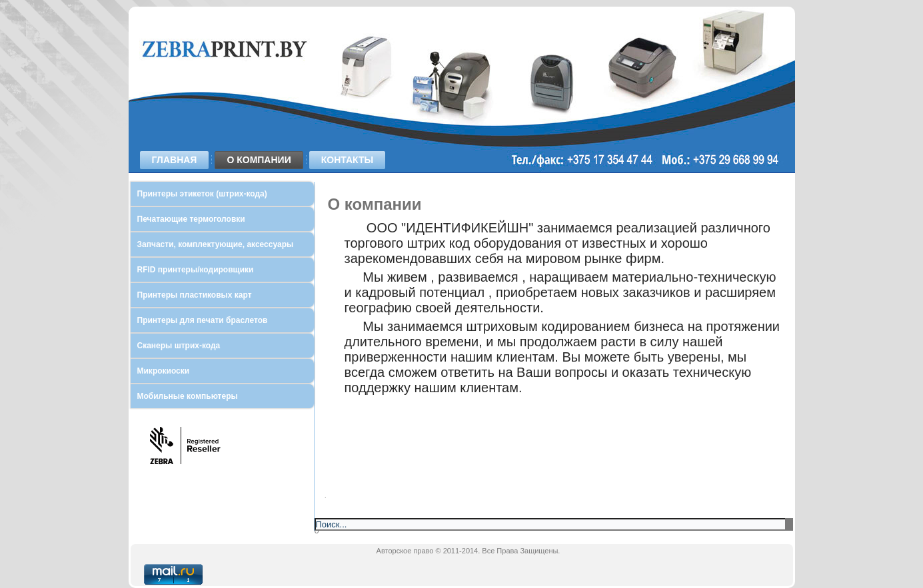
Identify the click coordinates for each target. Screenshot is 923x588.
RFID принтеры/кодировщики (196, 270)
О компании (259, 160)
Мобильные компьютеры (188, 396)
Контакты (347, 160)
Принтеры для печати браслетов (203, 320)
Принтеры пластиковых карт (195, 295)
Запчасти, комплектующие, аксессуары (216, 244)
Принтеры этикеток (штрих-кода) (202, 194)
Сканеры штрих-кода (179, 346)
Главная (175, 160)
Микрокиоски (164, 371)
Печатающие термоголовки (191, 219)
